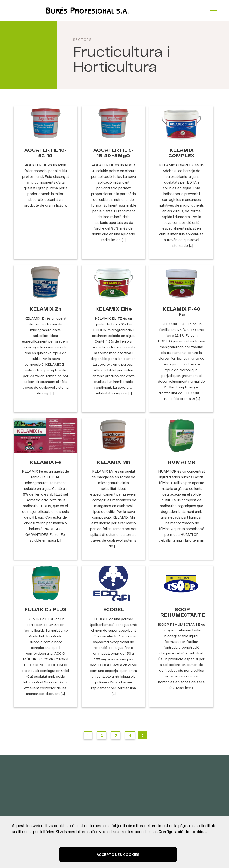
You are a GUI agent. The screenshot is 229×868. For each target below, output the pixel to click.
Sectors (82, 39)
